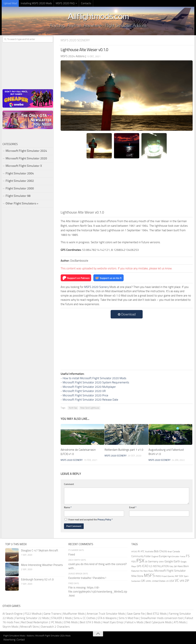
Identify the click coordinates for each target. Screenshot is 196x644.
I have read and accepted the (89, 520)
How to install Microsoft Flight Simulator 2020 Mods (94, 378)
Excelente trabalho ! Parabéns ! (87, 578)
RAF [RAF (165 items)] (177, 576)
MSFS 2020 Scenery (75, 40)
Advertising (9, 640)
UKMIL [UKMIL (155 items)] (149, 581)
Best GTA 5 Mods (90, 622)
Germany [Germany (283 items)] (153, 561)
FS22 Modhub (33, 614)
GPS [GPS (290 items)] (139, 566)
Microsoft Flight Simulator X (24, 166)
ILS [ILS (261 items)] (151, 566)
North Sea (73, 408)
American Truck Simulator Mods (106, 614)
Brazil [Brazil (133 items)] (170, 552)
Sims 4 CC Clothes (85, 618)
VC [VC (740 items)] (177, 580)
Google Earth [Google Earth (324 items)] (172, 561)
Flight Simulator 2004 (20, 173)
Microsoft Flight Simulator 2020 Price (85, 395)
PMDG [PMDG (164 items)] (158, 576)
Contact (21, 640)
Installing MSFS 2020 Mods (36, 3)
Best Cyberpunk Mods (159, 622)
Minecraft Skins (30, 627)
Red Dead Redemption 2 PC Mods (41, 622)
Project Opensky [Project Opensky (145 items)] (168, 576)
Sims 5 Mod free (129, 618)
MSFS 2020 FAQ (65, 3)
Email (133, 507)
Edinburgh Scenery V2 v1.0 (37, 579)
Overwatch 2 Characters (55, 627)
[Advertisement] (127, 184)
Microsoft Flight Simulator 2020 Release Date (90, 400)
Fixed (72, 554)
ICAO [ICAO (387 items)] (145, 566)
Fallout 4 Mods (134, 622)
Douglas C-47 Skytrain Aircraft (40, 550)
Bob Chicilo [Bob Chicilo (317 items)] (160, 551)
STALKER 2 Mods (61, 618)
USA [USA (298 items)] (172, 581)
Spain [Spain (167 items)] (186, 576)
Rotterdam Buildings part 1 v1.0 (124, 450)
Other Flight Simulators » (22, 203)
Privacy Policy (104, 520)
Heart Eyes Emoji (113, 622)
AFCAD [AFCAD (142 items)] (134, 552)
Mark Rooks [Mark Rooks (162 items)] (149, 571)
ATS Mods (180, 622)
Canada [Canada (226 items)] (176, 551)
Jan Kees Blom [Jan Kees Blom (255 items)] (181, 566)
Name (68, 507)
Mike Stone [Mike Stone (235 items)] (137, 576)
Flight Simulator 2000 (20, 188)
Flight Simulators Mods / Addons (19, 636)
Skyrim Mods (10, 627)
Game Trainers (52, 614)
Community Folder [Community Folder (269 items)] (141, 556)
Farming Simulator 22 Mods (32, 618)
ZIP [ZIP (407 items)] (187, 581)
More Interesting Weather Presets (42, 565)
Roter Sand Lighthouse (90, 408)
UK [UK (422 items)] (143, 581)
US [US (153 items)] (167, 581)
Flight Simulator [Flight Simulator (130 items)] (173, 557)
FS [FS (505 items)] (188, 556)
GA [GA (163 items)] (146, 562)
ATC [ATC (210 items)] (143, 551)
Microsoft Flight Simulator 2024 (26, 151)
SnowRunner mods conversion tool (162, 618)
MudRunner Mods (74, 614)
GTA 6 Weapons (107, 618)
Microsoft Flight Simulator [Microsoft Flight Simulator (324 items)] (170, 571)
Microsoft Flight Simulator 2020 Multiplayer (89, 387)
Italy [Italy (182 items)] (171, 566)
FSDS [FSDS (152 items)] (134, 562)
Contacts (86, 3)
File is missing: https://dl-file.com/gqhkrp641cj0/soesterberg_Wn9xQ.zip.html (98, 592)
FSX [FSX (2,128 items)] (140, 561)
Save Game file (136, 614)
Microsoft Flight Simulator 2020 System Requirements (96, 382)
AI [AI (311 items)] (139, 551)
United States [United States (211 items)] (159, 581)
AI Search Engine (13, 614)
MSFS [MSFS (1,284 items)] (149, 575)
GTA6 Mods (71, 622)
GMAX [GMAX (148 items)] (161, 562)
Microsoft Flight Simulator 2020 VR (84, 391)
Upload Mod (10, 3)
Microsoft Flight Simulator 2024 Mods (53, 636)
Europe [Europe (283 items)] (163, 556)
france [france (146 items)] (183, 556)
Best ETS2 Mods (157, 614)
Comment (69, 484)
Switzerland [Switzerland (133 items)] (136, 581)
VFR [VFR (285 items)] (182, 581)
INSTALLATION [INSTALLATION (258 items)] (161, 566)
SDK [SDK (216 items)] (181, 576)
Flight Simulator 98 (18, 196)
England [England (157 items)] (155, 556)
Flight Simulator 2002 (20, 181)
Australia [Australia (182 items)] (149, 551)
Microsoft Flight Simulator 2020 (26, 158)
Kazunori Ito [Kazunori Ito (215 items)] (137, 571)
